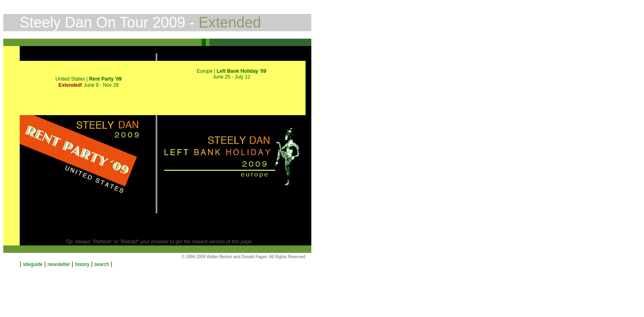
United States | (89, 79)
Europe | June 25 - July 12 (231, 74)
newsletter (59, 264)
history (82, 264)
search (102, 264)
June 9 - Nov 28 (101, 85)
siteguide (33, 264)
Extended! (71, 85)
